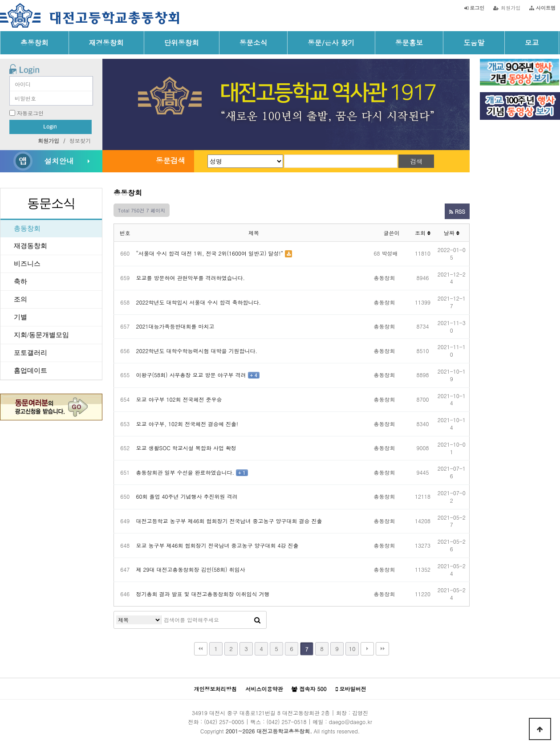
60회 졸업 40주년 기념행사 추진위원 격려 (187, 496)
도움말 (474, 42)
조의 (20, 299)
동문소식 (254, 42)
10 (352, 649)
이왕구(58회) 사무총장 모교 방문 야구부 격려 (191, 375)
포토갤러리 (30, 353)
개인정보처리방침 (215, 689)
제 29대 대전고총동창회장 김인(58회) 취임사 (191, 569)
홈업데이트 (30, 370)
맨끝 (382, 649)
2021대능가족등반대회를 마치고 (175, 326)
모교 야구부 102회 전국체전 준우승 (179, 399)
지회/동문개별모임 (41, 335)
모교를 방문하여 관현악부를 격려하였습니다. (191, 278)
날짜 (452, 233)
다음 (367, 649)
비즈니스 (27, 264)
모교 (532, 42)
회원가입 (507, 8)
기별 (20, 317)
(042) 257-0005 (224, 722)
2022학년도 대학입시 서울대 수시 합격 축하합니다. (199, 302)
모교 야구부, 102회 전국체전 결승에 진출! (187, 424)
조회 (423, 233)
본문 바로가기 (0, 0)
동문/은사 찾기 (331, 42)
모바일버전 (351, 689)
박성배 (390, 253)
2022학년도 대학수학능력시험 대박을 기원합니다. (197, 351)
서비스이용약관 (264, 689)
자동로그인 (30, 113)
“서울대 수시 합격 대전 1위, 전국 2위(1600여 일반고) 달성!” (210, 253)
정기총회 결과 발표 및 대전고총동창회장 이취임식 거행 (203, 594)
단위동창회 (182, 42)
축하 (20, 281)
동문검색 (170, 160)
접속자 (309, 689)
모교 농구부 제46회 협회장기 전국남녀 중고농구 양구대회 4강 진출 (217, 545)
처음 (201, 649)
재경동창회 (106, 42)
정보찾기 (80, 140)
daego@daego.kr (351, 722)
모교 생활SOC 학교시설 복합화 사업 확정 (186, 448)
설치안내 (59, 161)
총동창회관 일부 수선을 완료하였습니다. (185, 472)
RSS (457, 211)
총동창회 (34, 42)
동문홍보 (409, 42)
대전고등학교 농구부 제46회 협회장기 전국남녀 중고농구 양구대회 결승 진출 (229, 521)
